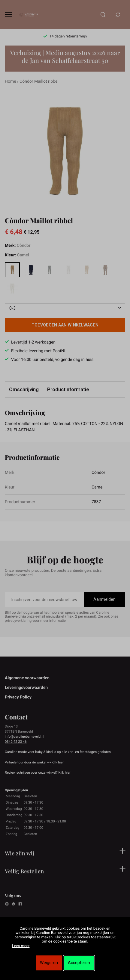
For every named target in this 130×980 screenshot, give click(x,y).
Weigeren (49, 963)
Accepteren (79, 963)
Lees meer (21, 946)
